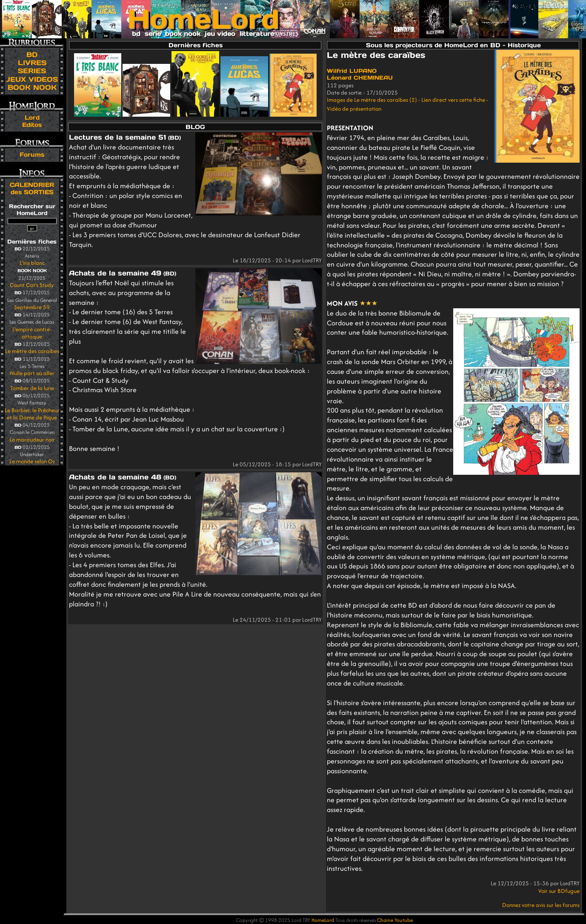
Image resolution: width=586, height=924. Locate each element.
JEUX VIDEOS (32, 79)
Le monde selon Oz (32, 461)
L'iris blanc (32, 263)
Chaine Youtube (395, 920)
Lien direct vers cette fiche (453, 100)
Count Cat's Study (32, 285)
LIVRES (32, 63)
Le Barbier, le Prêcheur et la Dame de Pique (32, 414)
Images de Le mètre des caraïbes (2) (372, 100)
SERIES (32, 71)
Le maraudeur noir (32, 440)
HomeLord (323, 920)
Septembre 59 (32, 307)
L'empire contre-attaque (32, 333)
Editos (32, 125)
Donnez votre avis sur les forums (541, 905)
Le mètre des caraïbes (32, 351)
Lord (32, 118)
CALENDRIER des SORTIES (32, 188)
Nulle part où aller (32, 373)
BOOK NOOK (32, 87)
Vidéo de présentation (354, 109)
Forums (32, 155)
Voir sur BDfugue (559, 891)
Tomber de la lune (32, 388)
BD (32, 55)
